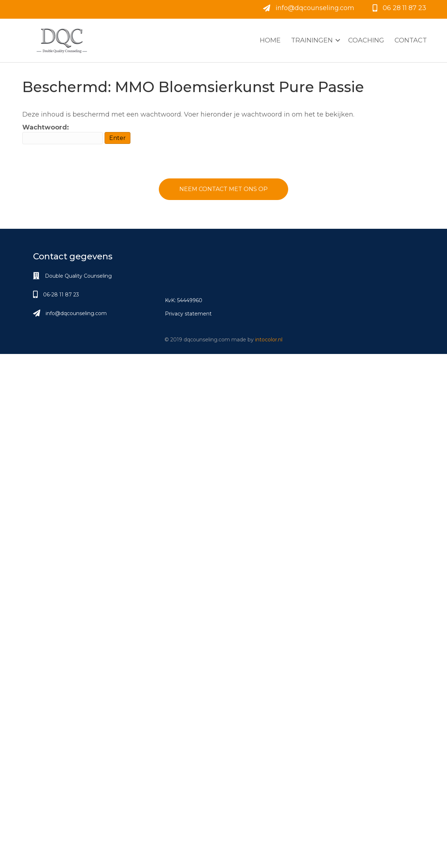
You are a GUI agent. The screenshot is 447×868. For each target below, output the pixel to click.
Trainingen (312, 40)
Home (270, 40)
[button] (223, 189)
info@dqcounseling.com (315, 8)
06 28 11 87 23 (404, 8)
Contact (411, 40)
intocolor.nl (269, 340)
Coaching (366, 40)
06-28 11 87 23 (61, 295)
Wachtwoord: (63, 134)
